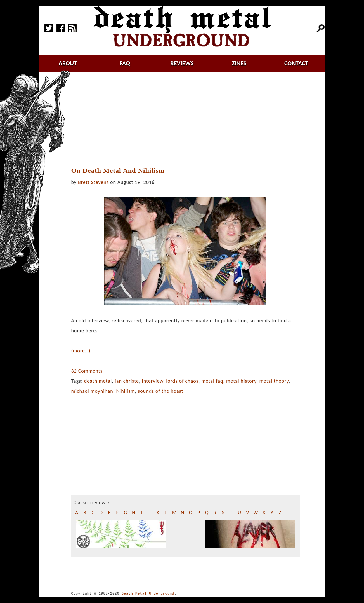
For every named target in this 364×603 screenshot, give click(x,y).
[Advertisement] (189, 120)
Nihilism (125, 391)
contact (296, 63)
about (68, 63)
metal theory (274, 381)
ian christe (127, 381)
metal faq (212, 381)
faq (125, 63)
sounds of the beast (160, 391)
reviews (182, 63)
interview (153, 381)
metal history (241, 381)
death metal (98, 381)
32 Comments (87, 371)
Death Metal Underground (148, 594)
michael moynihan (92, 391)
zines (239, 63)
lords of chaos (182, 381)
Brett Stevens (93, 182)
